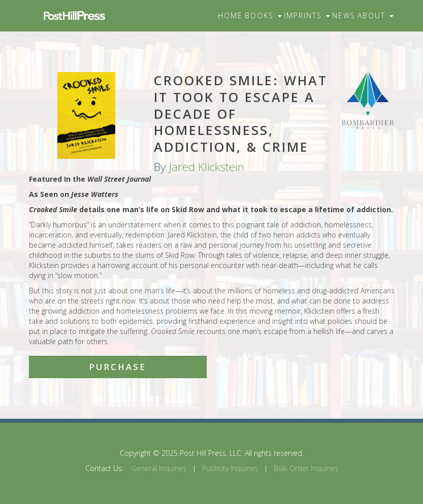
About (376, 15)
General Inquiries (159, 468)
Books (263, 15)
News (344, 15)
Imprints (307, 15)
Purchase (118, 367)
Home (230, 15)
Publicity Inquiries (230, 468)
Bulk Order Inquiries (306, 468)
